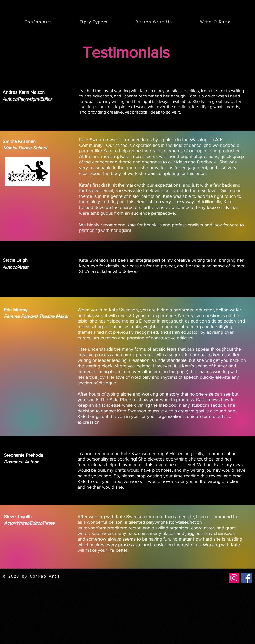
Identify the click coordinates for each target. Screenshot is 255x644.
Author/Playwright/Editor (27, 99)
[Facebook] (247, 578)
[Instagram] (234, 578)
